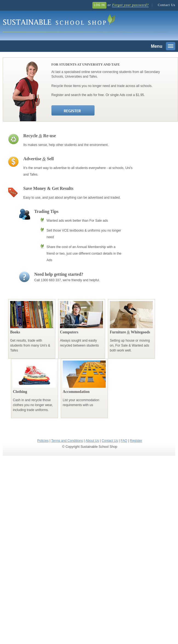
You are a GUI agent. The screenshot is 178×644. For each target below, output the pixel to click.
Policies (43, 441)
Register (136, 441)
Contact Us (166, 5)
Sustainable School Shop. (85, 22)
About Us (92, 441)
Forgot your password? (130, 5)
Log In (99, 5)
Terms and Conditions (67, 441)
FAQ (124, 441)
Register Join (73, 111)
